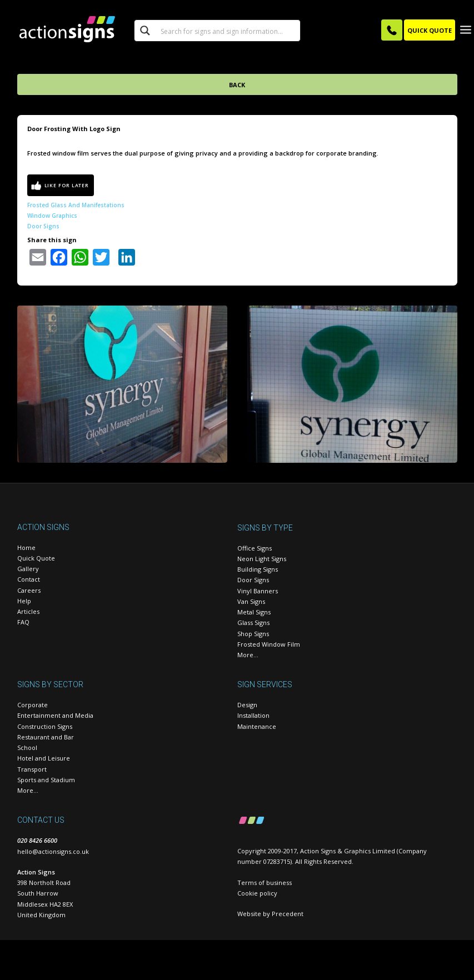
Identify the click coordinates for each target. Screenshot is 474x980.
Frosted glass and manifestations (76, 205)
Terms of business (265, 882)
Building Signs (258, 569)
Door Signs (43, 226)
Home (26, 547)
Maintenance (257, 726)
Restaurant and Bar (46, 737)
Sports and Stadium (46, 780)
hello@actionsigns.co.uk (53, 851)
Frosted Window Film (269, 644)
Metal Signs (254, 612)
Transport (32, 769)
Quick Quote (36, 558)
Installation (253, 715)
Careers (29, 590)
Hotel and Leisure (44, 758)
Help (24, 601)
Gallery (28, 569)
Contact (29, 579)
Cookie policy (257, 893)
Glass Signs (253, 622)
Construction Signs (45, 726)
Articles (28, 611)
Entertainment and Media (55, 715)
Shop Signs (253, 634)
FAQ (23, 622)
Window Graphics (52, 216)
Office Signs (255, 548)
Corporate (33, 705)
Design (247, 705)
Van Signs (251, 601)
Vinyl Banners (258, 591)
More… (248, 655)
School (27, 747)
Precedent (288, 914)
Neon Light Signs (262, 559)
